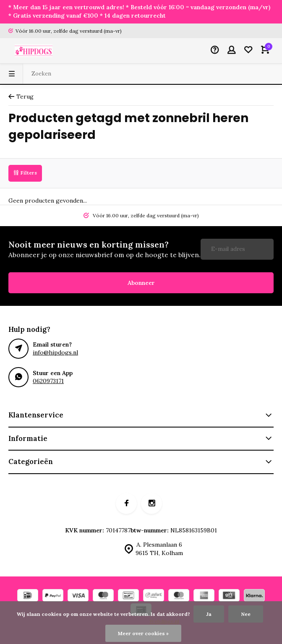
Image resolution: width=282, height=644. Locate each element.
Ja (209, 614)
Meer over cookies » (143, 633)
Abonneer (141, 283)
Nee (246, 614)
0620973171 (48, 381)
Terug (21, 96)
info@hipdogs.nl (55, 352)
